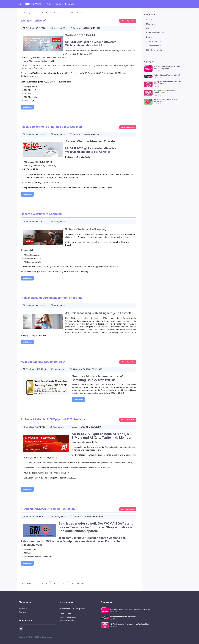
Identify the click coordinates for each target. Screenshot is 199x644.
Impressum (23, 609)
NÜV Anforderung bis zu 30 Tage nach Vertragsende (167, 67)
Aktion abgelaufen (128, 21)
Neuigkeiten (70, 4)
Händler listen (65, 614)
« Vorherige (26, 13)
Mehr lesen (27, 107)
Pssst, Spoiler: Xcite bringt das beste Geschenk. (52, 127)
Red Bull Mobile (155, 33)
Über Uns (22, 612)
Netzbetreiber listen (68, 617)
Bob (149, 37)
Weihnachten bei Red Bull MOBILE (167, 75)
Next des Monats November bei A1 (43, 362)
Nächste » (80, 13)
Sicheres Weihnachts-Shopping (41, 214)
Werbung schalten (67, 620)
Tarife (49, 4)
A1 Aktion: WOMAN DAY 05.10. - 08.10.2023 (49, 509)
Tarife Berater (30, 4)
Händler (58, 4)
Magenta (152, 24)
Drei (150, 28)
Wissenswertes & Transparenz (72, 609)
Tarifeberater (154, 46)
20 (72, 13)
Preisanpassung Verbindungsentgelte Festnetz (52, 298)
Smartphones (154, 41)
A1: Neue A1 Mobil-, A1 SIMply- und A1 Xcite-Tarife (53, 419)
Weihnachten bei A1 (33, 21)
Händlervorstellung (157, 50)
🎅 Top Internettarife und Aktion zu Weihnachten (130, 624)
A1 (64, 28)
